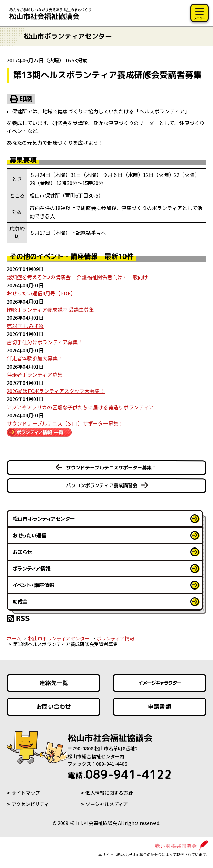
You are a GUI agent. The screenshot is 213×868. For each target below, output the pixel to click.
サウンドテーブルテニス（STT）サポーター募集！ (65, 423)
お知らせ (22, 552)
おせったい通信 (30, 535)
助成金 (20, 602)
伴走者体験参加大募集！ (35, 358)
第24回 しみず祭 (25, 326)
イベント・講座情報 (33, 585)
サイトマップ (26, 793)
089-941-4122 (120, 774)
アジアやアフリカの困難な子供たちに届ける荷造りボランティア (80, 407)
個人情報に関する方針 (109, 793)
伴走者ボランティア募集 (35, 375)
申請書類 (159, 707)
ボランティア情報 (32, 568)
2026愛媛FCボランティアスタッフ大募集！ (56, 391)
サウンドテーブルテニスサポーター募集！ (111, 467)
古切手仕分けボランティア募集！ (45, 342)
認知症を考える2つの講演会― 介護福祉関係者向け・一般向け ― (80, 277)
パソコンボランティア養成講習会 (102, 485)
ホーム (14, 638)
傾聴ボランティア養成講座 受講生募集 (50, 309)
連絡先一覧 (54, 683)
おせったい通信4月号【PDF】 (41, 293)
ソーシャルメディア (107, 804)
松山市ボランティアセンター (44, 519)
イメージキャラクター (159, 683)
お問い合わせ (54, 707)
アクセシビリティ (30, 804)
